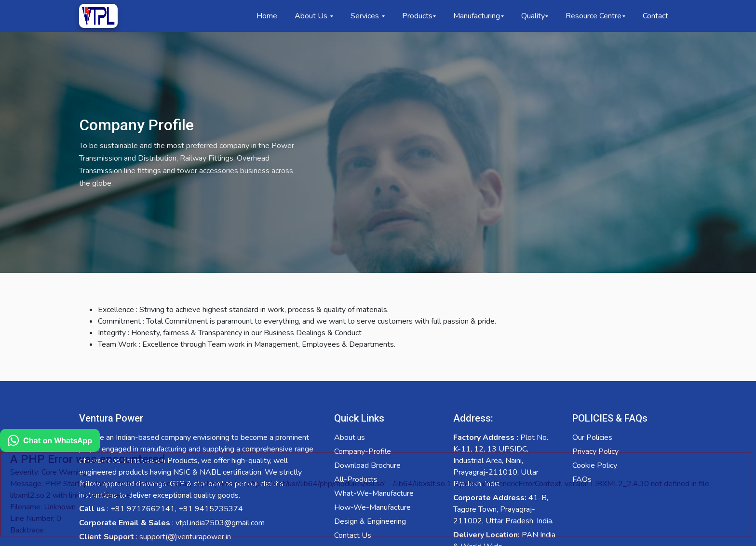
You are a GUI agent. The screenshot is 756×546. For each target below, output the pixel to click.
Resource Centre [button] (594, 16)
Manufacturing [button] (477, 16)
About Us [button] (312, 16)
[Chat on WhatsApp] (376, 485)
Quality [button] (533, 16)
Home (267, 16)
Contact (655, 16)
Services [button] (366, 16)
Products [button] (417, 16)
